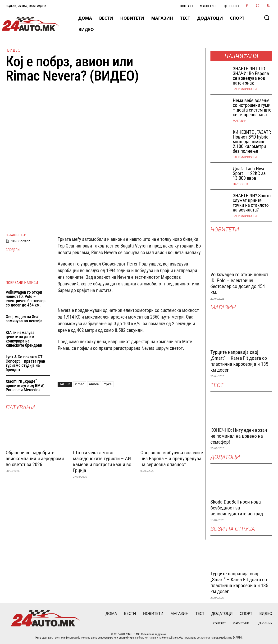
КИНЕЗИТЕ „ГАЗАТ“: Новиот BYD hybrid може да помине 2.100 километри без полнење (252, 142)
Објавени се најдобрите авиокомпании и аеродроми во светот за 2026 (35, 459)
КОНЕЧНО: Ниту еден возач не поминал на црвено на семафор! (239, 436)
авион (94, 384)
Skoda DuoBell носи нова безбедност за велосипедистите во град (237, 508)
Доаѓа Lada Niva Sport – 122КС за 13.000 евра (249, 173)
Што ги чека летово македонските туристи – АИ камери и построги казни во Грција (102, 462)
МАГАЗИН (239, 121)
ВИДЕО (14, 50)
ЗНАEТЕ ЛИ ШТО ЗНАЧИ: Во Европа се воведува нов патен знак (251, 76)
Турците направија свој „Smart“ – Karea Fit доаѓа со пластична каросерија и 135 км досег (239, 361)
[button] (267, 18)
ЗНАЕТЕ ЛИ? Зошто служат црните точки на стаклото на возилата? (252, 203)
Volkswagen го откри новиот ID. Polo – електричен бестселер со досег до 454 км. (26, 299)
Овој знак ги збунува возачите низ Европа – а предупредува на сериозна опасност (172, 459)
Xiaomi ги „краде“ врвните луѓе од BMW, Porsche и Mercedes (25, 385)
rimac (80, 384)
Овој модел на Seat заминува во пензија (24, 319)
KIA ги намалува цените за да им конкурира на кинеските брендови (24, 339)
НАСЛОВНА (241, 184)
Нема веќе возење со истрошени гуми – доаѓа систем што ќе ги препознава (252, 108)
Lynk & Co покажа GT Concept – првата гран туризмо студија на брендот (25, 363)
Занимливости (245, 89)
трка (108, 384)
